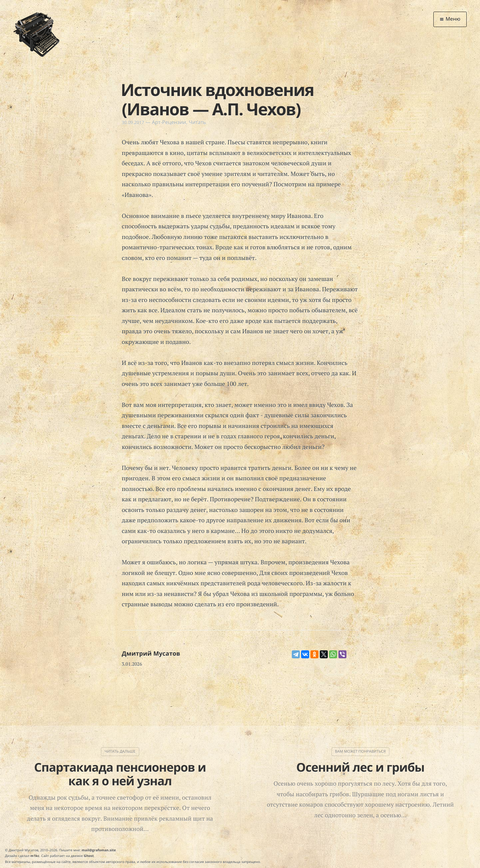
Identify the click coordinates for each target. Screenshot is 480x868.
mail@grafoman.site (99, 850)
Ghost (89, 856)
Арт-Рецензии (169, 122)
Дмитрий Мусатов (151, 654)
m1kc (35, 856)
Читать (198, 122)
